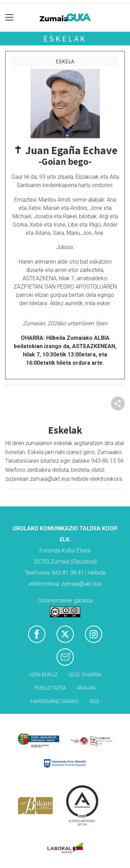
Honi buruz (43, 675)
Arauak (86, 688)
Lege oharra (85, 675)
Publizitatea (50, 688)
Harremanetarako (55, 702)
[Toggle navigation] (10, 17)
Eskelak (65, 39)
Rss (94, 702)
